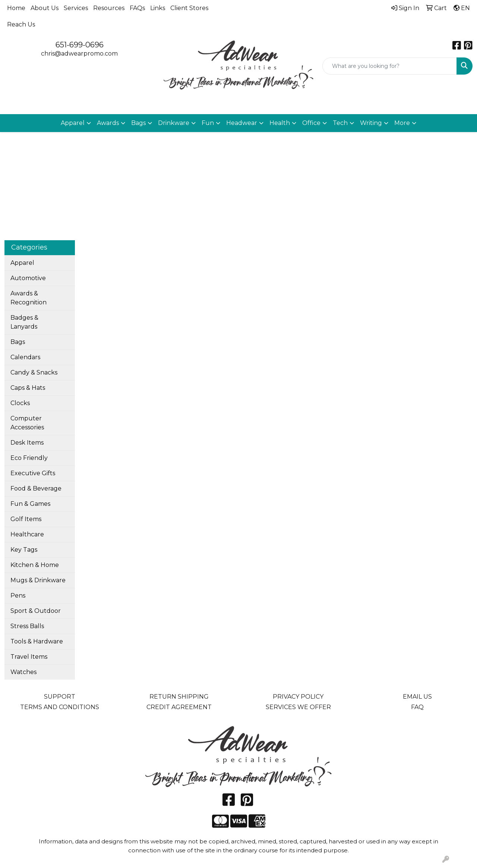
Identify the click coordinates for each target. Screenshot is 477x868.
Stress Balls (27, 626)
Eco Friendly (29, 458)
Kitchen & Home (35, 565)
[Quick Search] (390, 66)
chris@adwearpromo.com (79, 54)
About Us (45, 8)
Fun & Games (30, 504)
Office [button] (311, 123)
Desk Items (27, 443)
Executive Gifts (33, 473)
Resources (109, 8)
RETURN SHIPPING (179, 697)
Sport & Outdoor (36, 611)
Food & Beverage (36, 488)
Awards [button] (108, 123)
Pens (18, 596)
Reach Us (21, 24)
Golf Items (26, 519)
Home (16, 8)
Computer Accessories (27, 423)
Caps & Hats (28, 388)
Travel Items (29, 657)
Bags (18, 342)
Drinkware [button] (174, 123)
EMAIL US (417, 697)
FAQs (137, 8)
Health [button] (280, 123)
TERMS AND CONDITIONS (60, 707)
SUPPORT (60, 697)
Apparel (22, 263)
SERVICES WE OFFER (298, 707)
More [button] (402, 123)
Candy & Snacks (34, 372)
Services (76, 8)
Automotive (28, 278)
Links (158, 8)
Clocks (20, 403)
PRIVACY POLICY (298, 697)
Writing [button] (371, 123)
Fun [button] (208, 123)
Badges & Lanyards (24, 322)
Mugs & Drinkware (38, 580)
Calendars (25, 357)
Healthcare (27, 534)
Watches (23, 672)
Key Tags (24, 550)
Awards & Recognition (29, 298)
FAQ (417, 707)
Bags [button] (138, 123)
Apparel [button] (73, 123)
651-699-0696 (80, 45)
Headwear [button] (242, 123)
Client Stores (189, 8)
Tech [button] (340, 123)
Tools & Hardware (37, 641)
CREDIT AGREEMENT (179, 707)
